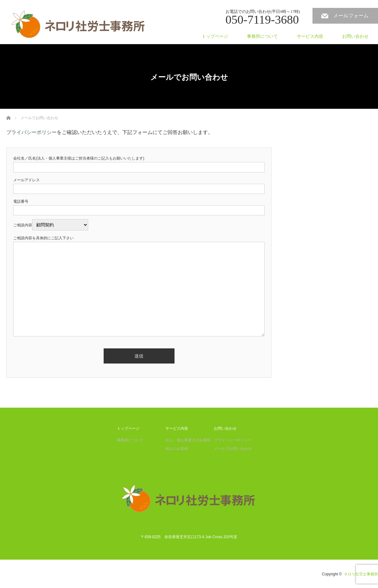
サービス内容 (310, 36)
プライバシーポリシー (31, 132)
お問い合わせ (355, 36)
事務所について (262, 36)
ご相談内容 (51, 225)
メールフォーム (351, 16)
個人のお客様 (177, 449)
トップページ (215, 36)
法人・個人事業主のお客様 (188, 440)
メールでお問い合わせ (233, 449)
